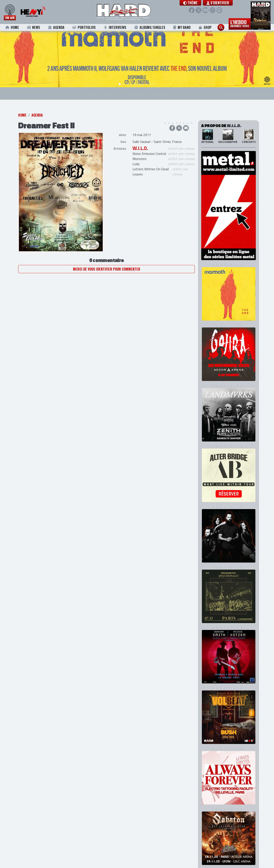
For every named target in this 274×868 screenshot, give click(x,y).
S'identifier (222, 3)
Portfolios (84, 27)
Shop (205, 27)
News (33, 27)
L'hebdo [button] (240, 23)
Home (12, 27)
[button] (194, 3)
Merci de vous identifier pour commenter (107, 262)
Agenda (56, 27)
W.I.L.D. (140, 141)
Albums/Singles (150, 27)
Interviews (115, 27)
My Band (182, 27)
